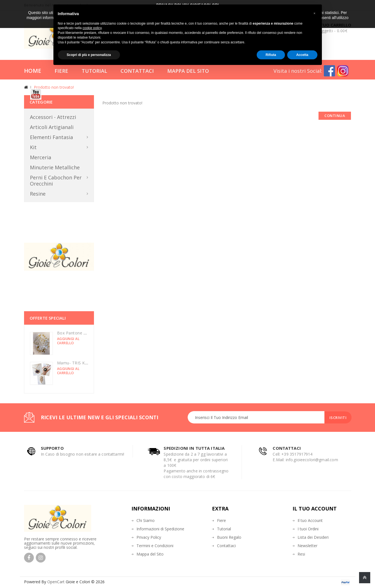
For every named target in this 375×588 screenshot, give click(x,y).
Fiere (61, 71)
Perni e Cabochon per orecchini (56, 181)
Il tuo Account (310, 520)
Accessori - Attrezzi (53, 117)
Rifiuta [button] (271, 55)
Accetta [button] (302, 55)
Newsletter (307, 546)
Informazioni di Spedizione (160, 529)
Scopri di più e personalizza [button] (89, 55)
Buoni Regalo (229, 537)
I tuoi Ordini (308, 529)
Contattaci (137, 71)
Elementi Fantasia (51, 137)
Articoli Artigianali (52, 127)
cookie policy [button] (92, 28)
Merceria (41, 157)
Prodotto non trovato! (54, 87)
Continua (335, 116)
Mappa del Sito (188, 71)
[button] (315, 13)
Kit (33, 147)
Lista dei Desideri (313, 537)
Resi (301, 554)
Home (33, 71)
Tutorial (94, 71)
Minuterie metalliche (55, 167)
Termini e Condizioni (155, 546)
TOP (365, 578)
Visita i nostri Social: (298, 71)
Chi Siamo (146, 520)
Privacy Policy (149, 537)
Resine (38, 194)
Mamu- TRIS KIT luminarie (82, 363)
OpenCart (56, 582)
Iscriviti (337, 418)
